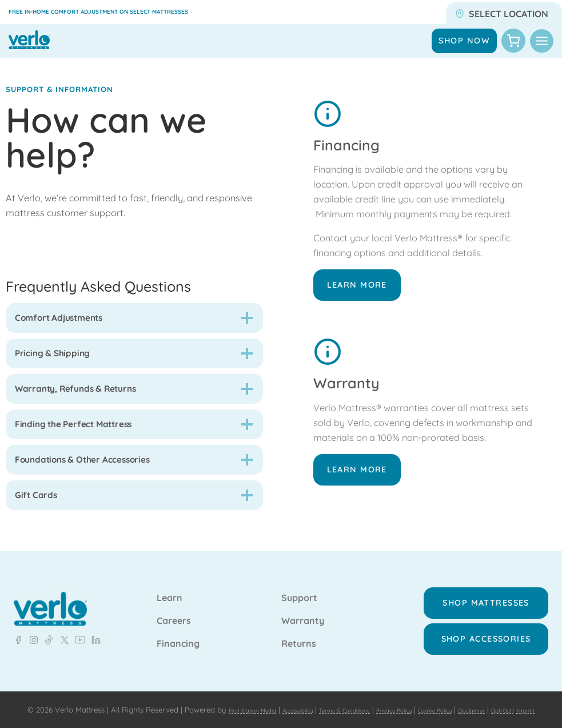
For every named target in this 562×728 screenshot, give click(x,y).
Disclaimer (249, 710)
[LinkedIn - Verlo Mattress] (31, 628)
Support (299, 586)
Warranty (303, 609)
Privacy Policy (449, 697)
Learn (170, 586)
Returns (299, 632)
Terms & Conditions (384, 697)
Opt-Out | (289, 710)
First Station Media (264, 697)
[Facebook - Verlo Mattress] (18, 628)
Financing (178, 632)
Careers (174, 609)
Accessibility (323, 697)
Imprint (320, 710)
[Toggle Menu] (542, 41)
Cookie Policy (504, 697)
